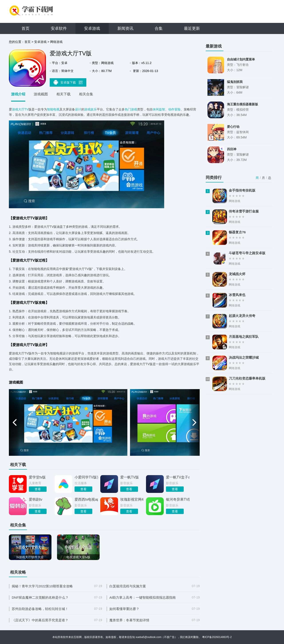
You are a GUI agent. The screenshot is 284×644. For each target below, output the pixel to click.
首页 (26, 28)
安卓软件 (59, 28)
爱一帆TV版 (130, 477)
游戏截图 (41, 94)
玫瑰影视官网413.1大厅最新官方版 (132, 499)
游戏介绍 (18, 94)
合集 (159, 28)
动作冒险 (174, 109)
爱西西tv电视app (86, 499)
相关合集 (86, 94)
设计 (78, 109)
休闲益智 (159, 109)
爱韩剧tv (35, 499)
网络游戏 (56, 42)
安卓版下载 (68, 82)
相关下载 (63, 94)
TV (26, 109)
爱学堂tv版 (37, 477)
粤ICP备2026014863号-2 (217, 637)
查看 (38, 489)
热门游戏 (131, 109)
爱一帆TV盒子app (178, 477)
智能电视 (53, 109)
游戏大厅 (18, 109)
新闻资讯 (125, 28)
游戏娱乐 (91, 109)
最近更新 (192, 28)
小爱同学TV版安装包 (86, 477)
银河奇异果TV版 (178, 499)
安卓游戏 (92, 28)
